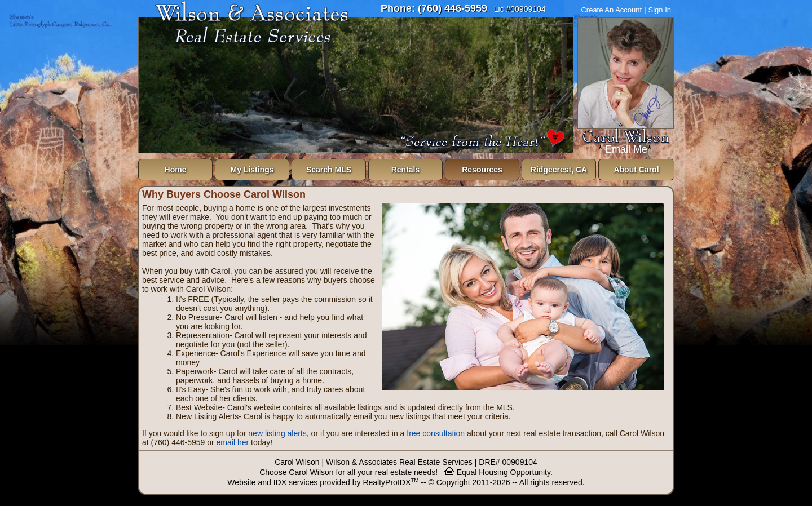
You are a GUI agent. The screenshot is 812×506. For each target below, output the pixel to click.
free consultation (436, 433)
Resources (482, 170)
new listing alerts (277, 433)
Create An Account (611, 10)
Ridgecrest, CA (559, 170)
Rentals (406, 170)
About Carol (636, 170)
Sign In (660, 10)
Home (176, 170)
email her (233, 442)
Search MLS (329, 170)
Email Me (626, 149)
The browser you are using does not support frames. (356, 85)
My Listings (252, 170)
